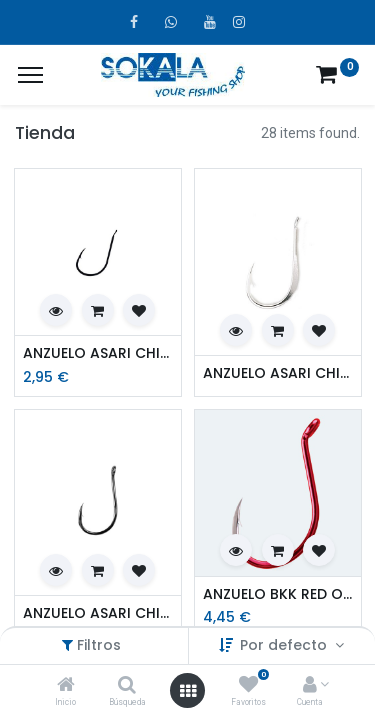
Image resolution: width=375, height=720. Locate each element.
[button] (56, 310)
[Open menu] (188, 691)
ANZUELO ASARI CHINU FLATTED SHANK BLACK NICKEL (278, 373)
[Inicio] (66, 686)
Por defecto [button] (285, 645)
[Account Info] (310, 686)
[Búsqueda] (127, 686)
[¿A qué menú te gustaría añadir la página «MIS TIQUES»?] (30, 75)
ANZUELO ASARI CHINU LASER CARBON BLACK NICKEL (98, 353)
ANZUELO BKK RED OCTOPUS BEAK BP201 (278, 594)
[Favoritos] (248, 686)
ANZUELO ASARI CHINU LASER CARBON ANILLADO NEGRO (98, 613)
